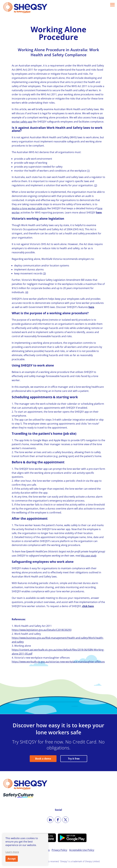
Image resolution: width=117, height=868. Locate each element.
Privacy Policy (59, 850)
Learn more (12, 852)
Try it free (74, 759)
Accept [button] (12, 859)
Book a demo (43, 759)
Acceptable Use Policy (82, 850)
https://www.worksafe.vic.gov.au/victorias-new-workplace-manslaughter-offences (58, 662)
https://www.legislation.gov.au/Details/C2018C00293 (42, 630)
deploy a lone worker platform (29, 208)
